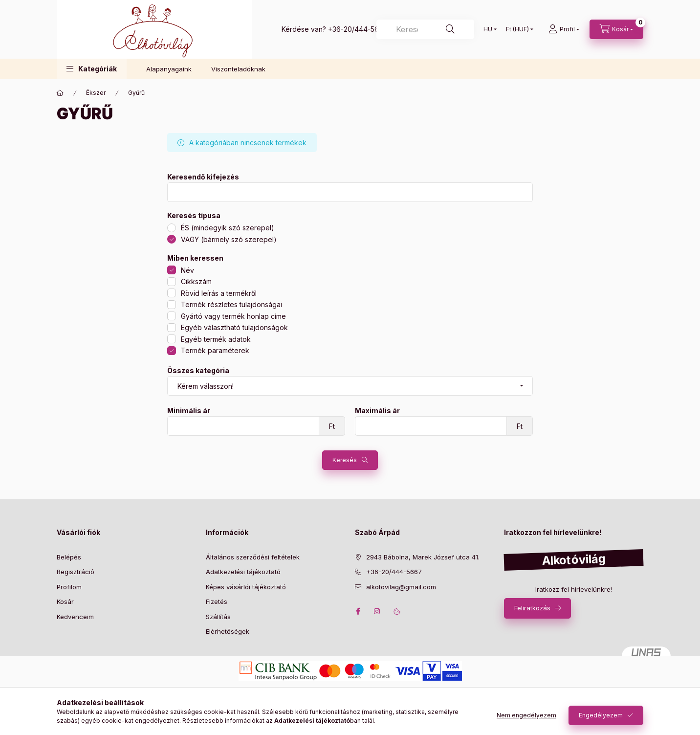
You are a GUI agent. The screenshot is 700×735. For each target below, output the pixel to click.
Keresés (345, 460)
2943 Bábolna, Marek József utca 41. (423, 557)
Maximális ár (377, 411)
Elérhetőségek (228, 631)
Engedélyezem (601, 715)
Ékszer (96, 93)
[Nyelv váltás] (488, 29)
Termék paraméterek (215, 350)
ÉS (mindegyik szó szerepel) (228, 228)
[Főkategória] (60, 93)
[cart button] (616, 29)
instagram (377, 611)
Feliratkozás (532, 608)
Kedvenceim (75, 617)
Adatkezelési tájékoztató (243, 572)
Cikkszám (196, 281)
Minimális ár (189, 411)
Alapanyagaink (169, 69)
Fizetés (217, 601)
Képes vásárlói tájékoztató (246, 587)
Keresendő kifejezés (203, 177)
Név (187, 270)
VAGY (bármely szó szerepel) (229, 239)
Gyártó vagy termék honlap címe (233, 316)
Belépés (69, 557)
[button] (92, 69)
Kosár (65, 601)
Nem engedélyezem (526, 715)
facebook (358, 611)
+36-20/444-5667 (358, 29)
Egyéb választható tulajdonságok (234, 327)
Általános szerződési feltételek (253, 557)
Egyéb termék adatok (216, 339)
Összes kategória (198, 371)
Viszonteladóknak (238, 69)
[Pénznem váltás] (517, 29)
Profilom (69, 587)
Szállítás (218, 617)
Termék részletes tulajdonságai (231, 304)
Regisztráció (76, 572)
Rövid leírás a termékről (219, 293)
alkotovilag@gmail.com (401, 587)
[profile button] (564, 29)
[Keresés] (425, 29)
